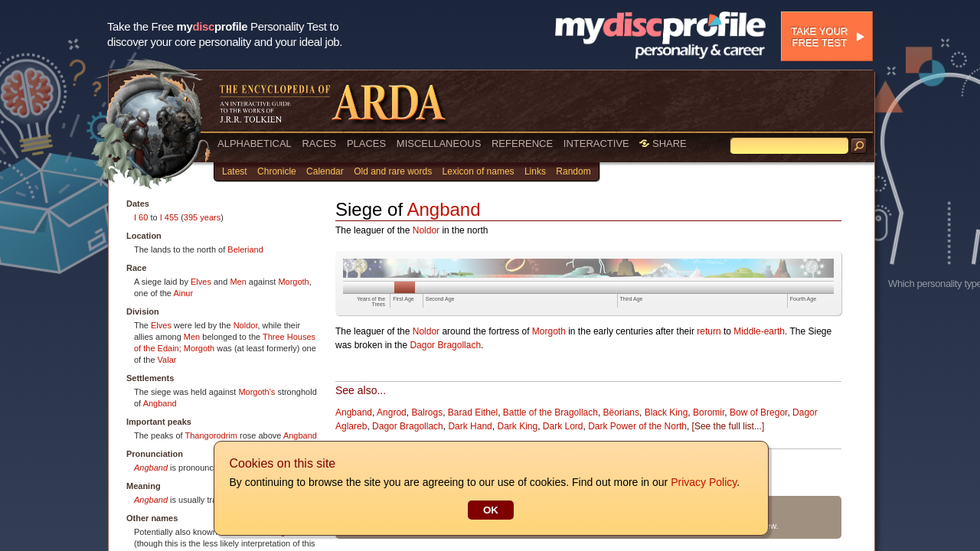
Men (238, 282)
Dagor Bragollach (445, 345)
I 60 (141, 217)
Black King (666, 412)
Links (535, 171)
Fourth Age (803, 299)
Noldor (246, 325)
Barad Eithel (473, 412)
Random (573, 171)
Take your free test (819, 37)
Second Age (440, 299)
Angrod (392, 412)
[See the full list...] (728, 426)
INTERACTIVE (596, 143)
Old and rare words (393, 171)
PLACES (366, 143)
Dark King (517, 426)
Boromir (709, 412)
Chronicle (277, 171)
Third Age (632, 299)
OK (490, 510)
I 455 (169, 217)
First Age (403, 299)
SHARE (663, 143)
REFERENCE (522, 143)
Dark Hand (470, 426)
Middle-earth (759, 331)
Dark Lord (563, 426)
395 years (202, 217)
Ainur (183, 293)
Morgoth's (256, 392)
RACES (319, 143)
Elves (201, 282)
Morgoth (293, 282)
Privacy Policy (703, 482)
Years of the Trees (371, 302)
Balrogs (427, 412)
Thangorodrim (211, 435)
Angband (160, 403)
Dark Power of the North (637, 426)
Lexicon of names (479, 171)
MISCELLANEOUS (439, 143)
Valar (167, 360)
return (709, 331)
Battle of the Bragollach (550, 412)
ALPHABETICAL (255, 143)
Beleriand (245, 249)
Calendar (325, 171)
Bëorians (621, 412)
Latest (235, 171)
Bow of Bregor (758, 412)
